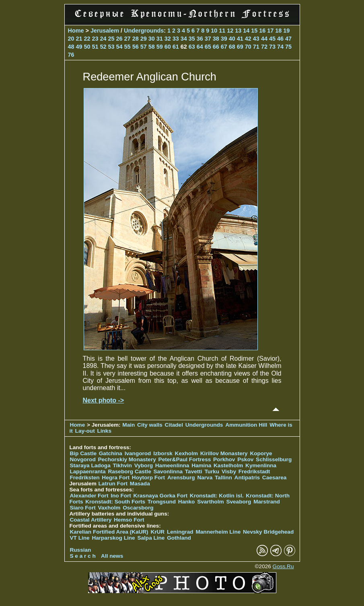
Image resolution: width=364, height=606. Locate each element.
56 (136, 47)
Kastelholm (228, 465)
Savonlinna (168, 471)
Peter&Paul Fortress (185, 459)
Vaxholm (109, 508)
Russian (81, 550)
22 (87, 39)
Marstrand (267, 502)
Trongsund (162, 502)
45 (272, 39)
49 (79, 47)
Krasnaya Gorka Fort (160, 496)
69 (240, 47)
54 (119, 47)
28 (136, 39)
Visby (229, 471)
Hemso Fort (129, 520)
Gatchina (111, 453)
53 (111, 47)
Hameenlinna (172, 465)
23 (95, 39)
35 (192, 39)
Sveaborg (239, 502)
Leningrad (180, 532)
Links (104, 431)
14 (246, 31)
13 (238, 31)
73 (272, 47)
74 (280, 47)
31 (160, 39)
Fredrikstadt (254, 471)
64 (200, 47)
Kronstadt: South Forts (115, 502)
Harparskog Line (113, 538)
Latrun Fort (113, 484)
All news (112, 556)
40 (232, 39)
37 (208, 39)
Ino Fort (121, 496)
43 (256, 39)
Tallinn (223, 478)
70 (248, 47)
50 (87, 47)
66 (216, 47)
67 (224, 47)
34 (184, 39)
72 (264, 47)
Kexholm (186, 453)
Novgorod (83, 459)
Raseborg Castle (129, 471)
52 (103, 47)
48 (71, 47)
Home (76, 31)
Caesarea (274, 478)
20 (71, 39)
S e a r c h (83, 556)
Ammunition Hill (246, 425)
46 (280, 39)
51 (95, 47)
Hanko (187, 502)
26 (119, 39)
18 (278, 31)
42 (248, 39)
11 (222, 31)
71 (256, 47)
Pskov (245, 459)
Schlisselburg (274, 459)
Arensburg (181, 478)
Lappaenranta (88, 471)
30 (152, 39)
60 (168, 47)
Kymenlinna (261, 465)
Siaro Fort (83, 508)
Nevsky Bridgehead (268, 532)
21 (79, 39)
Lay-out (85, 431)
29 (144, 39)
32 (168, 39)
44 (264, 39)
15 (254, 31)
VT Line (80, 538)
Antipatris (247, 478)
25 (111, 39)
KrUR (157, 532)
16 (262, 31)
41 (240, 39)
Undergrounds (144, 31)
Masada (140, 484)
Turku (212, 471)
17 (270, 31)
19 (286, 31)
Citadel (174, 425)
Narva (205, 478)
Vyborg (144, 465)
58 (152, 47)
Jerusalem (105, 31)
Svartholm (210, 502)
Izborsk (163, 453)
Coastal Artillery (91, 520)
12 (230, 31)
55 (128, 47)
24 (103, 39)
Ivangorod (138, 453)
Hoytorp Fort (148, 478)
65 (208, 47)
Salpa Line (151, 538)
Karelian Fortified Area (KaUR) (109, 532)
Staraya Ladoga (90, 465)
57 (144, 47)
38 (216, 39)
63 (192, 47)
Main (129, 425)
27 (128, 39)
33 (176, 39)
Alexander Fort (89, 496)
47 (288, 39)
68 (232, 47)
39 (224, 39)
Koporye (261, 453)
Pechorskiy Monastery (127, 459)
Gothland (179, 538)
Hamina (201, 465)
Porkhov (224, 459)
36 (200, 39)
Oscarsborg (138, 508)
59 (160, 47)
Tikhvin (122, 465)
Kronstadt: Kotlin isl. (217, 496)
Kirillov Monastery (224, 453)
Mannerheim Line (218, 532)
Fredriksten (85, 478)
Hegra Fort (116, 478)
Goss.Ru (283, 566)
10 (214, 31)
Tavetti (194, 471)
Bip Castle (83, 453)
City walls (150, 425)
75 (288, 47)
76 (71, 55)
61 (176, 47)
